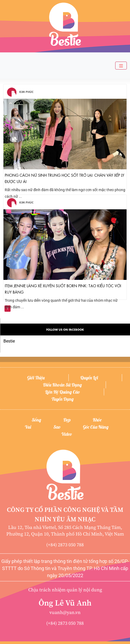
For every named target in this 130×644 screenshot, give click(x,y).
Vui (28, 427)
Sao (57, 427)
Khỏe (97, 420)
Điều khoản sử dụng (62, 385)
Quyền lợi (89, 378)
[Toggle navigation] (121, 66)
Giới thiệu (36, 378)
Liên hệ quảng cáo (63, 392)
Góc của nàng (96, 427)
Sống (36, 420)
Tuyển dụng (63, 399)
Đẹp (67, 420)
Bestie (9, 341)
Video (67, 434)
